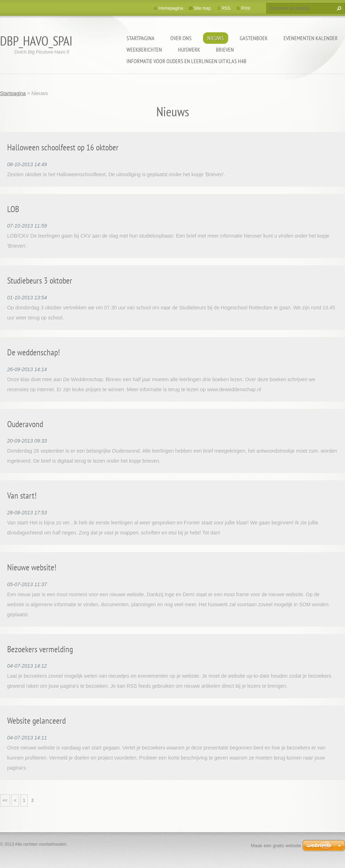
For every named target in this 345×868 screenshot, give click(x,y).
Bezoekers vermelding (40, 649)
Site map (202, 8)
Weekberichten (144, 50)
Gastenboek (254, 38)
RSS (226, 8)
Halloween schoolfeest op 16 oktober (63, 147)
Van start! (22, 496)
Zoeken (338, 8)
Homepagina (171, 8)
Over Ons (181, 38)
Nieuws (216, 38)
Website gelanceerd (36, 721)
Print (246, 8)
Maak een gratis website (276, 846)
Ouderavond (25, 424)
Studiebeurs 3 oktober (40, 281)
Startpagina (141, 38)
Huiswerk (189, 50)
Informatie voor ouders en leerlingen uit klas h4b (187, 61)
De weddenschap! (34, 352)
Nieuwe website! (32, 567)
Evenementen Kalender (311, 38)
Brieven (225, 50)
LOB (13, 209)
